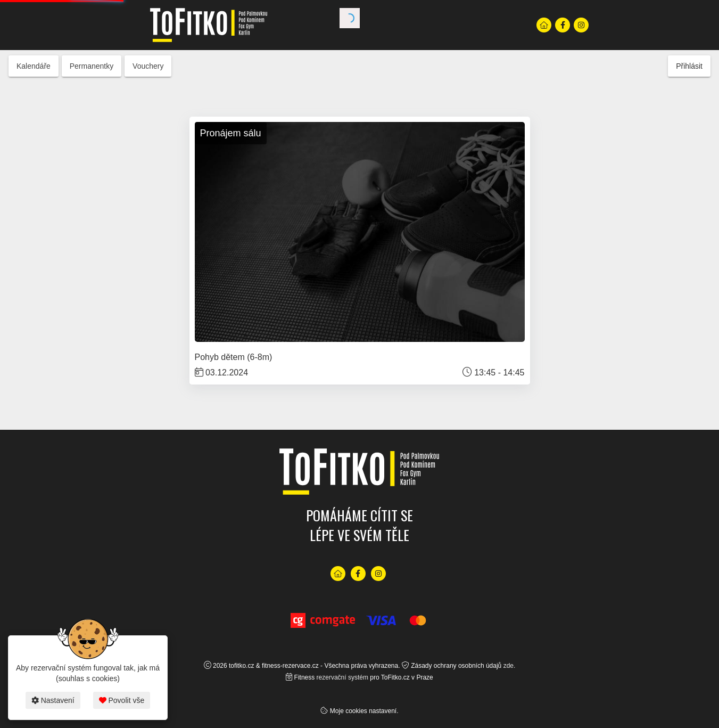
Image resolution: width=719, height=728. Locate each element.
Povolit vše (122, 700)
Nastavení (53, 700)
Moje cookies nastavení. (364, 711)
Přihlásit (689, 66)
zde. (510, 666)
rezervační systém (342, 677)
